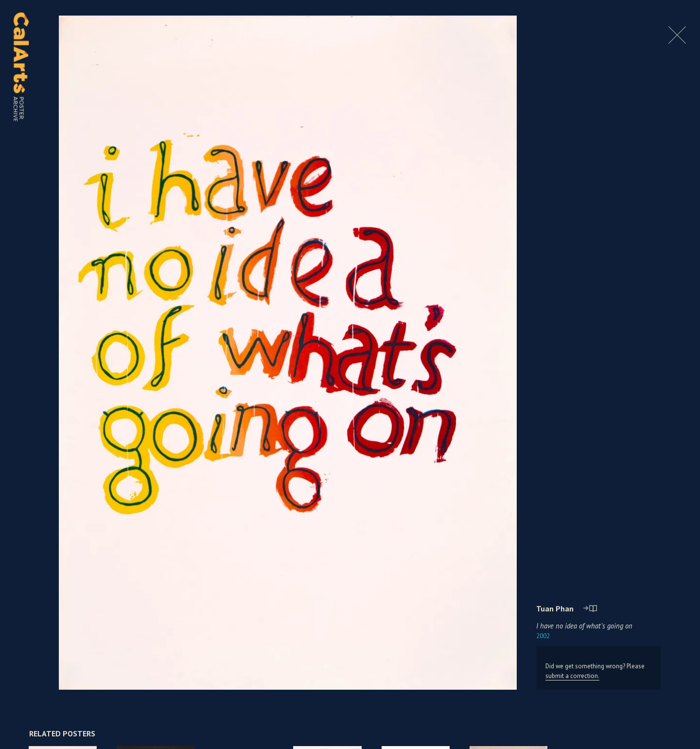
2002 (543, 636)
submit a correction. (572, 676)
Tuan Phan (555, 609)
